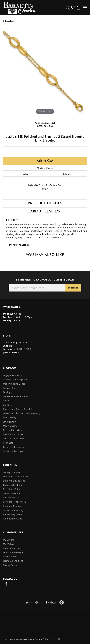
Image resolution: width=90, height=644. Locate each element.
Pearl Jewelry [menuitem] (10, 417)
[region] (45, 73)
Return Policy (10, 557)
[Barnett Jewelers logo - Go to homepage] (20, 8)
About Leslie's (45, 212)
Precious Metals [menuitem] (11, 498)
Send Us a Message (13, 552)
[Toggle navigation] (85, 8)
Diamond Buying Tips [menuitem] (14, 481)
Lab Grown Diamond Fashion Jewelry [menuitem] (22, 413)
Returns (66, 174)
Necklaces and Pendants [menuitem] (15, 396)
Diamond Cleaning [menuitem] (12, 506)
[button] (68, 8)
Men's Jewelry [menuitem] (10, 426)
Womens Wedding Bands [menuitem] (16, 380)
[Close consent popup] (59, 639)
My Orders (8, 540)
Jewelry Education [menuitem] (12, 472)
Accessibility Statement (45, 624)
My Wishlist (9, 544)
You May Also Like (45, 255)
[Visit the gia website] (39, 602)
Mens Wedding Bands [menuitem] (14, 384)
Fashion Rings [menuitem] (10, 388)
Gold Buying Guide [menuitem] (13, 519)
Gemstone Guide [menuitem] (12, 493)
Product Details (45, 203)
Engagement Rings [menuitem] (13, 375)
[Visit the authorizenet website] (62, 602)
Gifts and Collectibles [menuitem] (14, 439)
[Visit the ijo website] (29, 602)
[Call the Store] (11, 352)
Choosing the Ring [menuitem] (12, 485)
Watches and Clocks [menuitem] (13, 434)
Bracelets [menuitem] (8, 405)
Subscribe (73, 288)
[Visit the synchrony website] (51, 602)
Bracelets (9, 21)
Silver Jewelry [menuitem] (10, 422)
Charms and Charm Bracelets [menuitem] (18, 409)
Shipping (24, 174)
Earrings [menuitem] (7, 392)
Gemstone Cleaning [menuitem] (13, 510)
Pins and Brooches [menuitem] (12, 430)
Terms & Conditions (13, 561)
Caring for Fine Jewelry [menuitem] (15, 502)
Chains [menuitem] (7, 401)
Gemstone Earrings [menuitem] (13, 451)
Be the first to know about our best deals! (45, 280)
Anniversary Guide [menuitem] (12, 514)
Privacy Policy (10, 565)
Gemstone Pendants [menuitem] (13, 447)
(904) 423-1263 (45, 126)
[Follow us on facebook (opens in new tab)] (6, 584)
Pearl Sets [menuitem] (8, 443)
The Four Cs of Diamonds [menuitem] (16, 476)
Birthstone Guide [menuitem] (12, 489)
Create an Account (12, 548)
